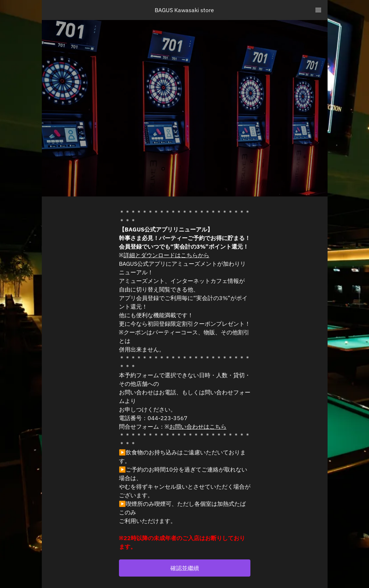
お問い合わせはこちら (198, 427)
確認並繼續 (185, 568)
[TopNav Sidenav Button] (318, 10)
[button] (185, 568)
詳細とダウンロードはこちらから (166, 255)
